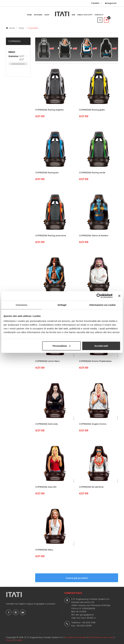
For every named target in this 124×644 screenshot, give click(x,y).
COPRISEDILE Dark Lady (46, 424)
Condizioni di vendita (76, 637)
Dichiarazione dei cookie (101, 637)
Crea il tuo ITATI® (85, 15)
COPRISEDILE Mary (44, 550)
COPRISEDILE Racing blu (47, 173)
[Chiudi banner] (119, 296)
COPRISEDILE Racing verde (92, 173)
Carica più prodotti (80, 578)
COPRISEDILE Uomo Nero (47, 361)
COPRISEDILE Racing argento (49, 110)
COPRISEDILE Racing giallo (92, 110)
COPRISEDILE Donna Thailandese (95, 361)
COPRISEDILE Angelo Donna (93, 424)
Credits (18, 640)
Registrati (111, 3)
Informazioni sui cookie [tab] (103, 305)
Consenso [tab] (21, 305)
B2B (73, 15)
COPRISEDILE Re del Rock (91, 487)
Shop (47, 15)
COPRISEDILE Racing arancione (51, 236)
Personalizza (62, 346)
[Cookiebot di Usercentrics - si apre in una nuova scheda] (99, 296)
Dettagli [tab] (62, 305)
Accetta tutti (101, 346)
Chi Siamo (38, 15)
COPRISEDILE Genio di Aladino (94, 236)
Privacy (10, 640)
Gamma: (14, 56)
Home (29, 15)
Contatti (99, 15)
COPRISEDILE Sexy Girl (46, 487)
